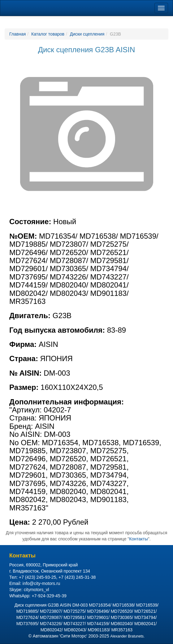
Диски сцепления (87, 34)
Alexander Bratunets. (127, 636)
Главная (17, 34)
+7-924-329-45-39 (49, 596)
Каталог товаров (48, 34)
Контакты (138, 539)
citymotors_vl (37, 590)
